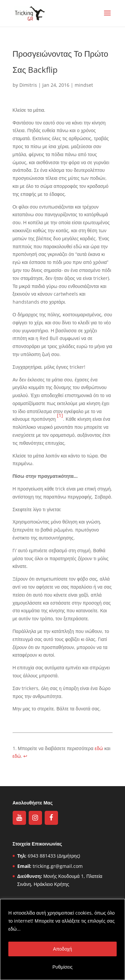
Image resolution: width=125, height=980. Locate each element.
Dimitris (28, 85)
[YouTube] (19, 818)
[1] (60, 415)
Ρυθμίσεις (62, 967)
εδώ (99, 748)
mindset (84, 85)
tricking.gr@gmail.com (58, 866)
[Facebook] (51, 818)
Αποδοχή (62, 949)
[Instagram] (35, 818)
